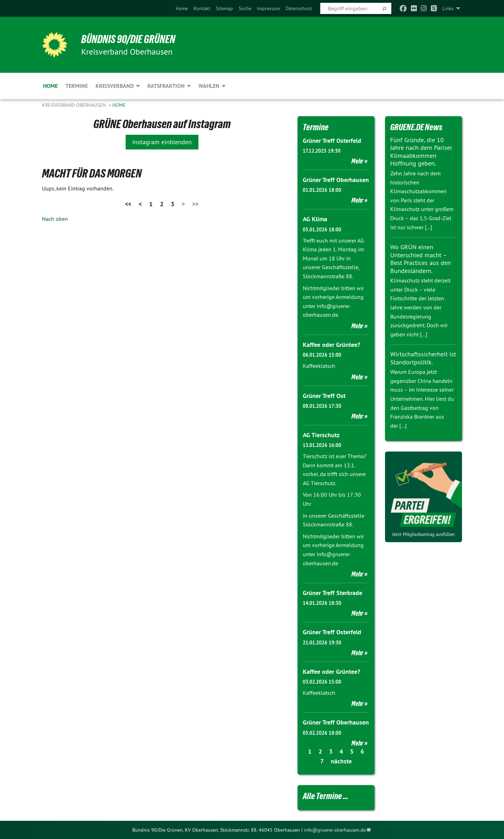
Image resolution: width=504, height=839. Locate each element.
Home (182, 8)
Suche (245, 8)
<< (128, 204)
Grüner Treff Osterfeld (332, 141)
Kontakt (202, 8)
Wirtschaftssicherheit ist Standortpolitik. (423, 358)
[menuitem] (182, 8)
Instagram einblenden (162, 142)
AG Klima (315, 219)
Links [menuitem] (448, 8)
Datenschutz (299, 8)
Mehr (357, 161)
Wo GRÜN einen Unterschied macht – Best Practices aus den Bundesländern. (421, 259)
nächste (341, 761)
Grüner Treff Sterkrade (332, 593)
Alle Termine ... (325, 796)
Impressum (268, 8)
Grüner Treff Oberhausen (336, 180)
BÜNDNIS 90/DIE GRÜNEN (128, 39)
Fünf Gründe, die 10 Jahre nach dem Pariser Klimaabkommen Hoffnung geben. (421, 152)
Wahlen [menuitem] (209, 86)
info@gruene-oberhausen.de (335, 830)
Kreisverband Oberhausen (75, 105)
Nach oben (55, 219)
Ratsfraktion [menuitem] (166, 86)
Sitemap (225, 8)
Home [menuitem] (50, 86)
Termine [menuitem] (77, 86)
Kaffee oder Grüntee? (331, 345)
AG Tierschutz (321, 435)
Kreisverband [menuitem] (115, 86)
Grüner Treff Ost (324, 396)
